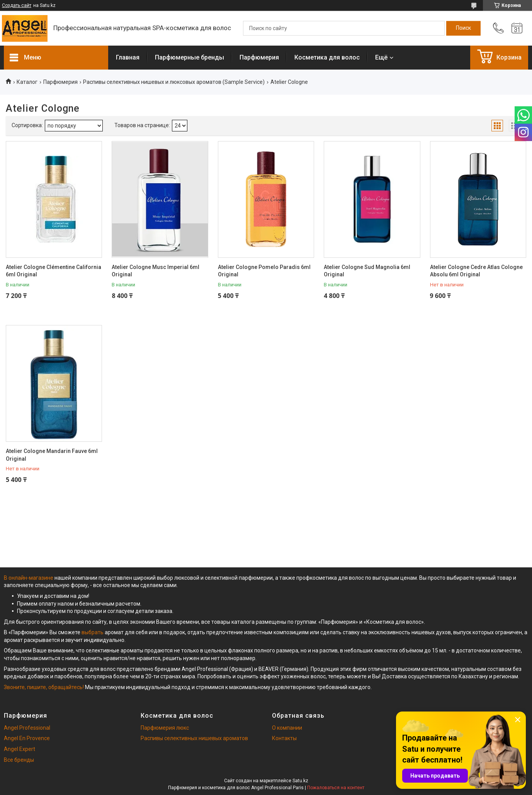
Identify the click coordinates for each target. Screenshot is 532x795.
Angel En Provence (27, 738)
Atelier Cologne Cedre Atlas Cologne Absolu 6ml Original (476, 271)
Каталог (27, 82)
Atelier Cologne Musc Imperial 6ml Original (156, 271)
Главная (128, 57)
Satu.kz (300, 781)
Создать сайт (17, 5)
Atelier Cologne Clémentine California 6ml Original (54, 271)
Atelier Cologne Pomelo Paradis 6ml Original (264, 271)
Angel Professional (27, 728)
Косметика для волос (327, 57)
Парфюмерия (259, 57)
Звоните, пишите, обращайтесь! (44, 687)
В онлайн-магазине (29, 578)
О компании (287, 728)
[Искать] (463, 28)
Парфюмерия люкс (165, 728)
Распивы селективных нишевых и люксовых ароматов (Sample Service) (174, 82)
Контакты (284, 738)
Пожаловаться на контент (336, 788)
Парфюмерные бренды (190, 57)
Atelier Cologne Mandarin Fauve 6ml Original (52, 455)
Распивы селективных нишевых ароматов (194, 738)
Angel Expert (20, 749)
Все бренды (19, 760)
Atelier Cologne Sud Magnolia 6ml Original (367, 271)
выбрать (93, 632)
